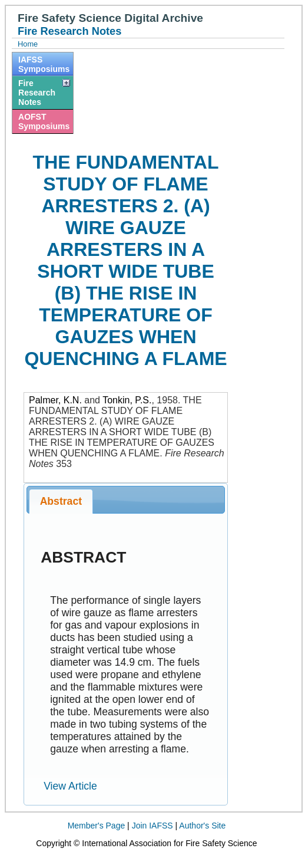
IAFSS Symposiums (44, 64)
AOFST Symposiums (44, 121)
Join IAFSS (152, 826)
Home (28, 44)
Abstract (61, 501)
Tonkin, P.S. (127, 400)
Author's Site (202, 826)
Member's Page (97, 826)
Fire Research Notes (37, 93)
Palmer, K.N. (55, 400)
